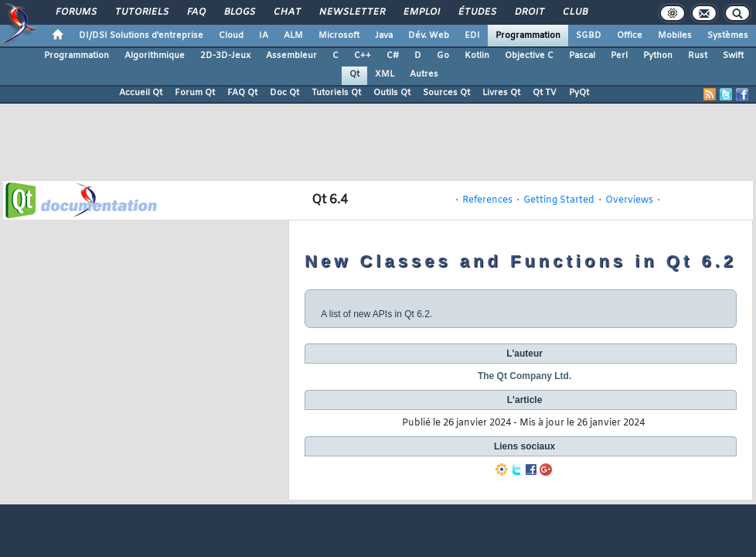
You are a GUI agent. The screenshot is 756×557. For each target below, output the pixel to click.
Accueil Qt (141, 93)
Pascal (582, 56)
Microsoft (339, 36)
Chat (286, 12)
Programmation (528, 36)
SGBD (589, 36)
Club (574, 12)
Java (384, 36)
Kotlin (477, 56)
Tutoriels (141, 12)
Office (630, 36)
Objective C (529, 56)
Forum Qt (195, 93)
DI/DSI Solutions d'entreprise (141, 36)
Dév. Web (429, 36)
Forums (75, 12)
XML (385, 74)
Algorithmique (155, 56)
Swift (733, 56)
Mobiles (675, 36)
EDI (472, 36)
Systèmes (728, 36)
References (487, 200)
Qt (354, 74)
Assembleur (291, 56)
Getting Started (559, 200)
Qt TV (545, 93)
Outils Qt (392, 93)
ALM (293, 36)
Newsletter (351, 12)
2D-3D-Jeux (225, 56)
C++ (363, 56)
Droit (529, 12)
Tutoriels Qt (336, 93)
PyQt (579, 93)
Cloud (231, 36)
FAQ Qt (242, 93)
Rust (698, 56)
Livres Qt (501, 93)
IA (264, 36)
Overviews (629, 200)
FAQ (196, 12)
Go (443, 56)
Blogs (239, 12)
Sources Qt (446, 93)
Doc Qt (284, 93)
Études (477, 12)
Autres (424, 74)
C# (393, 56)
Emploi (421, 12)
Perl (619, 56)
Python (658, 56)
